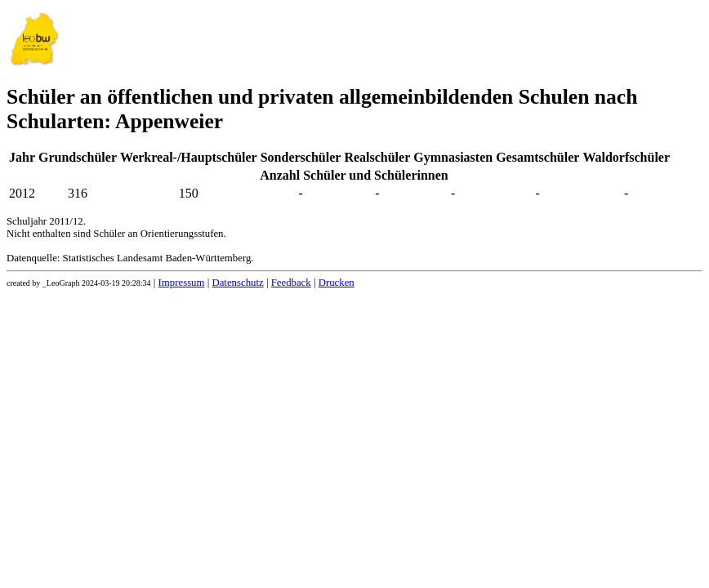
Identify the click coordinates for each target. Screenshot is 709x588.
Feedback (291, 283)
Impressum (182, 283)
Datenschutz (237, 283)
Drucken (337, 283)
